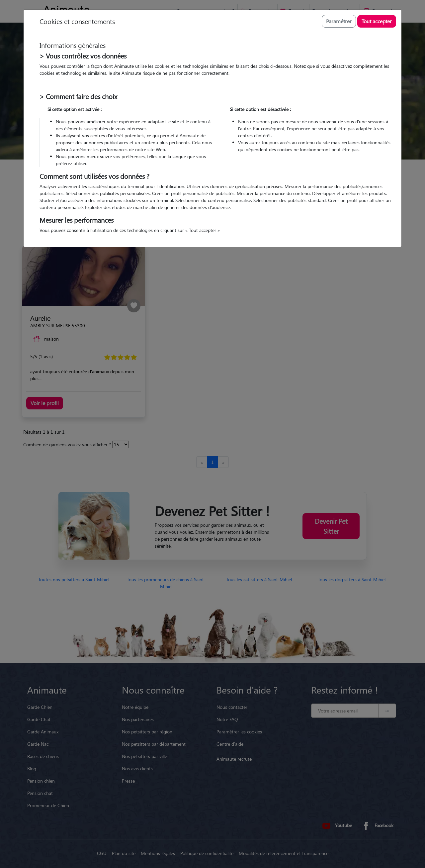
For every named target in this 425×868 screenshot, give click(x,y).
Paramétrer (339, 21)
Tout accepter (377, 21)
